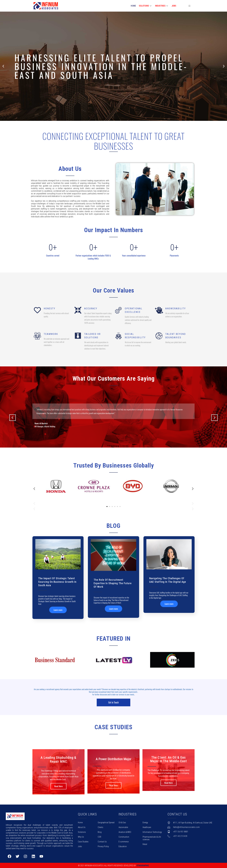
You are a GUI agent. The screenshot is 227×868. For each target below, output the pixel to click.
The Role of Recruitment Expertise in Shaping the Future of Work (113, 583)
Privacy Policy (103, 846)
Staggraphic (143, 865)
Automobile (123, 827)
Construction (124, 837)
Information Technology (152, 832)
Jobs (174, 6)
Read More (58, 786)
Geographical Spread (106, 822)
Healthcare (147, 827)
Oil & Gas (122, 822)
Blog (100, 832)
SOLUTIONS (145, 6)
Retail (145, 844)
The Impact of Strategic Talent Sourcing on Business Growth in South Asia (57, 582)
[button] (111, 119)
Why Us (81, 837)
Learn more (58, 610)
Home (80, 822)
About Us (82, 827)
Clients (100, 827)
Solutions (82, 832)
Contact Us (102, 841)
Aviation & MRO (125, 832)
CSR (99, 837)
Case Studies (83, 841)
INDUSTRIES (162, 6)
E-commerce (124, 841)
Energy (145, 822)
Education (123, 846)
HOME (133, 6)
